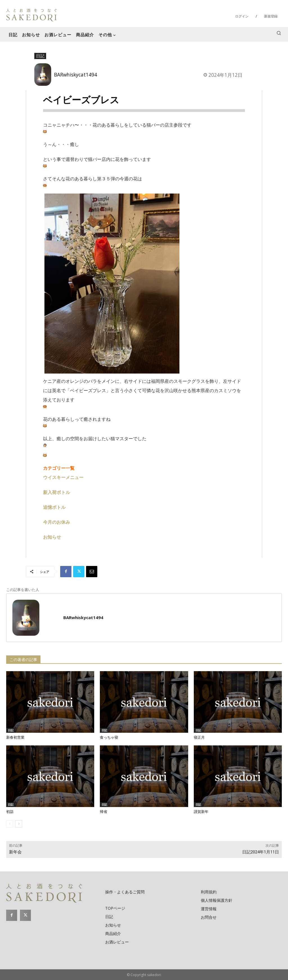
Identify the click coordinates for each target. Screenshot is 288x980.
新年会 (15, 852)
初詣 (10, 812)
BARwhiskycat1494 (76, 75)
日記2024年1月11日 (261, 852)
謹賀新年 (201, 812)
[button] (279, 33)
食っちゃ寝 (109, 737)
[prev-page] (10, 824)
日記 (40, 56)
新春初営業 (15, 737)
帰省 (103, 812)
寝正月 (199, 737)
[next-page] (19, 824)
